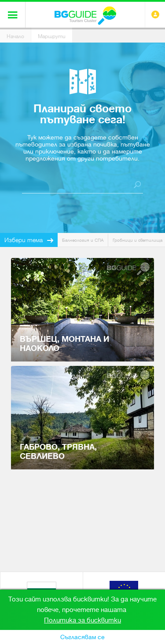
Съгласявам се (82, 637)
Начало (15, 36)
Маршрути (52, 36)
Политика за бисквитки (82, 620)
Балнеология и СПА (83, 240)
